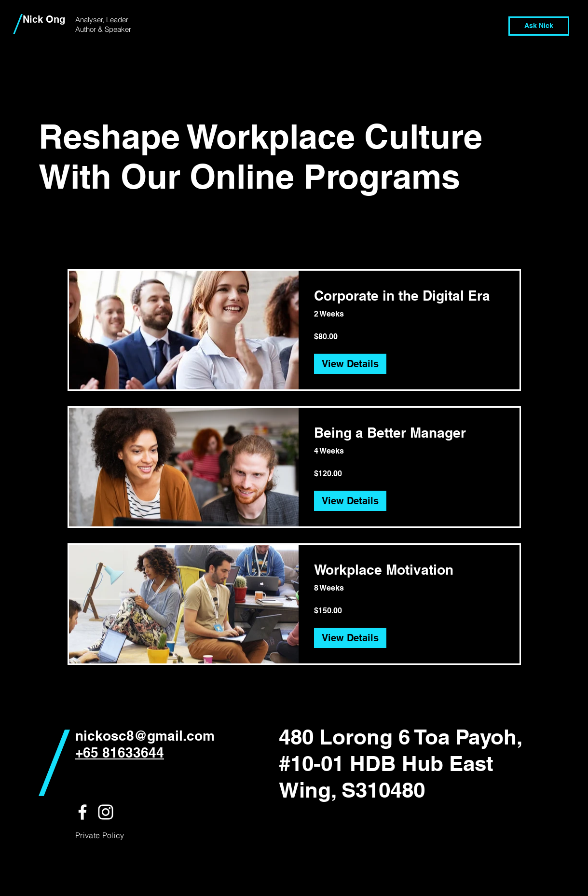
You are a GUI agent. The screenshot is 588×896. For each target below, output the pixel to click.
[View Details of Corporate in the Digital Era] (350, 364)
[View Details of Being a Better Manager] (350, 501)
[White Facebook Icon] (82, 812)
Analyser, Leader (102, 20)
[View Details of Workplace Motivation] (350, 638)
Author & (90, 29)
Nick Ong (44, 19)
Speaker (118, 29)
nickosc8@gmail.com (145, 736)
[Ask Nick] (539, 26)
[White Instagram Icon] (106, 812)
